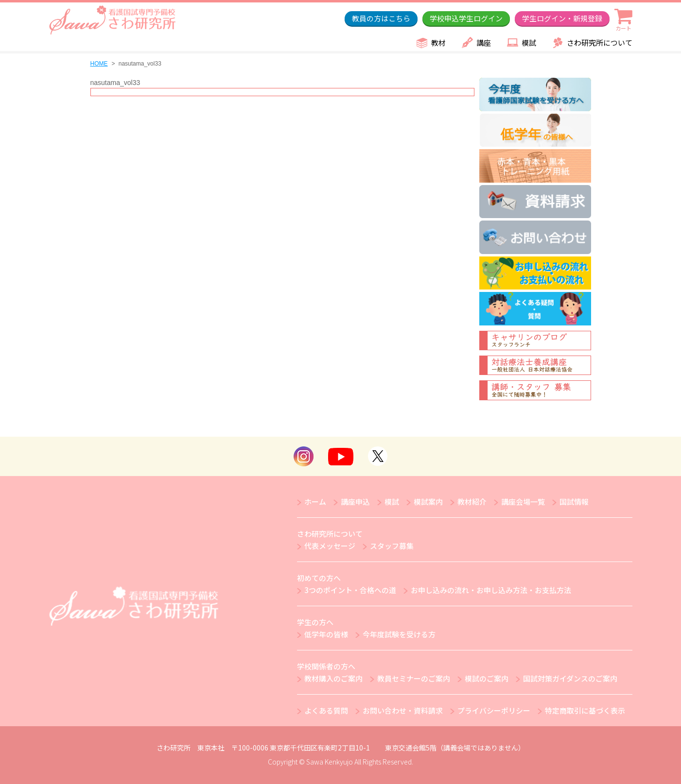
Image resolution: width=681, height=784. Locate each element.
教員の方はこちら (381, 18)
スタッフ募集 (392, 546)
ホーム (315, 502)
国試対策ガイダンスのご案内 (570, 678)
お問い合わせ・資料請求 (403, 710)
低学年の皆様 (326, 634)
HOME (99, 64)
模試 (529, 43)
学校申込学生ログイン (466, 18)
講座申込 (355, 502)
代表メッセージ (330, 546)
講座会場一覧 (523, 502)
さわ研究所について (600, 43)
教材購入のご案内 (333, 678)
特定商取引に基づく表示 (585, 710)
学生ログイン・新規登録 (562, 18)
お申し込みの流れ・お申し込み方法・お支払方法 (491, 590)
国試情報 (574, 502)
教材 (438, 43)
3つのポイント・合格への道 (350, 590)
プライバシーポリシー (494, 710)
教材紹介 (472, 502)
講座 (484, 43)
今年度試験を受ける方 (399, 634)
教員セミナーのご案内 (414, 678)
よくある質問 (326, 710)
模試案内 (428, 502)
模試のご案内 (487, 678)
